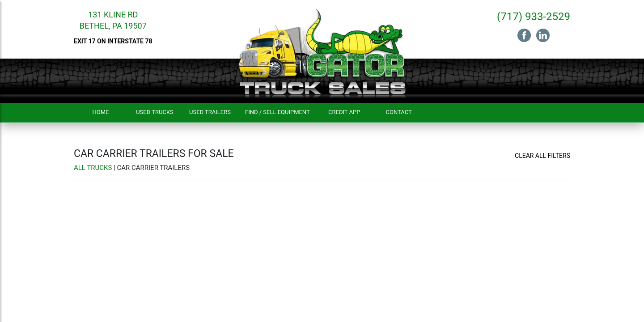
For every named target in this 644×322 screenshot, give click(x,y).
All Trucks (93, 168)
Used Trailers (210, 112)
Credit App (344, 112)
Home (101, 112)
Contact (399, 112)
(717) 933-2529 (534, 17)
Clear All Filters (542, 156)
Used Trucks (155, 112)
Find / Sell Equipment (278, 112)
